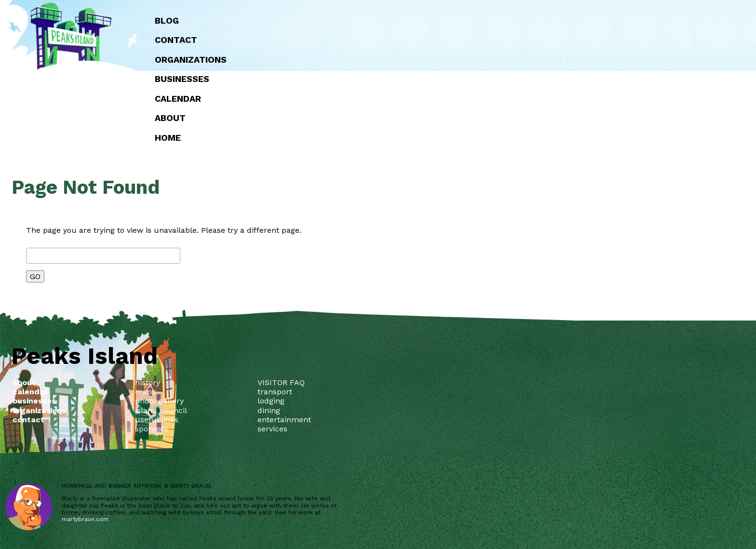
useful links (157, 420)
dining (269, 410)
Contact (365, 40)
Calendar (367, 99)
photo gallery (159, 401)
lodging (271, 401)
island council (161, 410)
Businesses (371, 79)
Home (357, 138)
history (148, 382)
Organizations (380, 60)
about (360, 118)
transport (275, 392)
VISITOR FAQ (281, 382)
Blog (356, 20)
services (272, 429)
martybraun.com (85, 519)
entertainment (284, 420)
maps (145, 392)
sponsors (152, 429)
